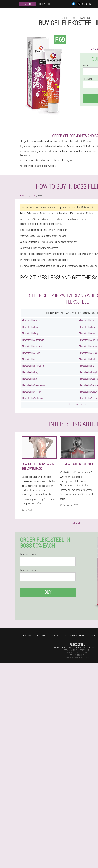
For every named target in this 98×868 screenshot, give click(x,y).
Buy (48, 592)
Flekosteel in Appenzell (33, 346)
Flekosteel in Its (29, 379)
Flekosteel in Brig (30, 372)
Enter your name (28, 554)
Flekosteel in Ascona (32, 359)
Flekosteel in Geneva (32, 320)
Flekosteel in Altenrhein (33, 340)
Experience (55, 635)
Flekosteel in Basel (31, 327)
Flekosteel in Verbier (31, 392)
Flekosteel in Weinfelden (33, 385)
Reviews (41, 635)
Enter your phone (28, 570)
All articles (77, 523)
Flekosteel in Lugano (32, 333)
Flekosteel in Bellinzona (33, 366)
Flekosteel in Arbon (31, 353)
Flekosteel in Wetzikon (32, 398)
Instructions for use (75, 635)
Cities (92, 635)
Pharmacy (28, 635)
